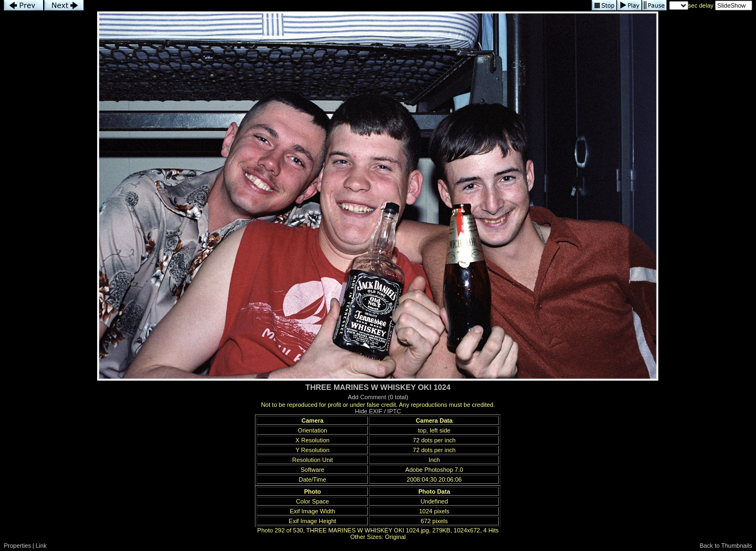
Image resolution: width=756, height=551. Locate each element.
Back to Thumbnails (726, 546)
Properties (17, 546)
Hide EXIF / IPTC (378, 411)
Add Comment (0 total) (378, 397)
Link (41, 546)
